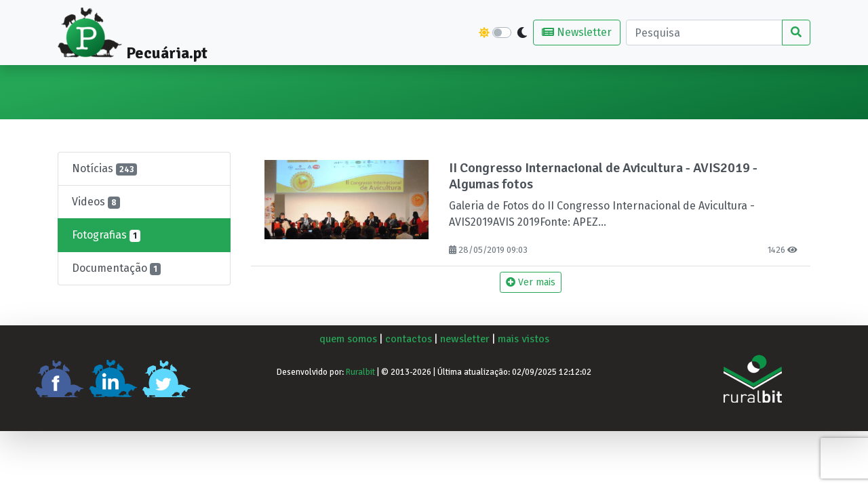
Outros (643, 84)
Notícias (104, 169)
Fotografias (106, 235)
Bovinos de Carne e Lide (173, 92)
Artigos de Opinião (762, 92)
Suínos (346, 84)
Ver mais (531, 282)
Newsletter (577, 32)
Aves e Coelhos (409, 92)
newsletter (465, 339)
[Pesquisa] (704, 33)
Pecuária (84, 84)
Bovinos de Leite (279, 92)
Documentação (116, 268)
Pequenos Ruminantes (508, 92)
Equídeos (593, 84)
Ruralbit (360, 372)
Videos (96, 202)
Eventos (689, 84)
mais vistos (524, 339)
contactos (409, 339)
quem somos (348, 339)
